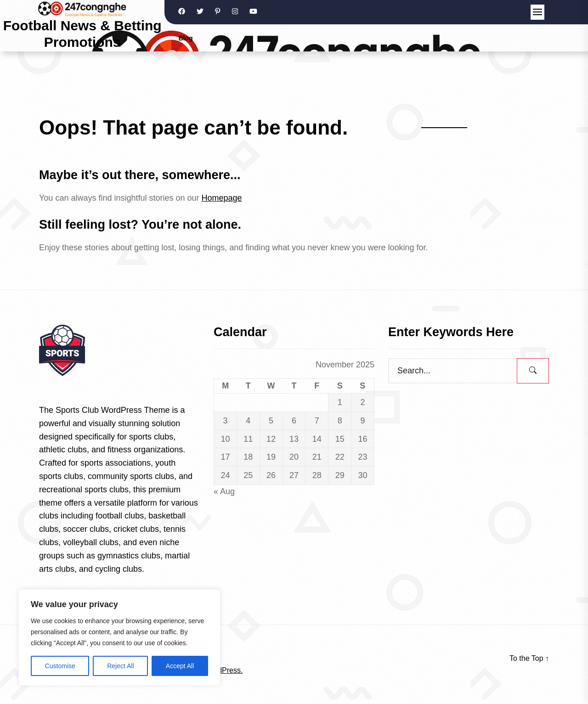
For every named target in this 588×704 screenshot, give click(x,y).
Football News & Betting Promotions (82, 34)
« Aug (224, 491)
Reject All (120, 666)
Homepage (222, 198)
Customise (60, 666)
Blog (185, 38)
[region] (119, 637)
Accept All (180, 666)
